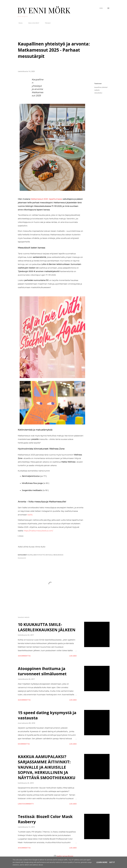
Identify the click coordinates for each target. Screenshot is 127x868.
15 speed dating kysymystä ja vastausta (47, 715)
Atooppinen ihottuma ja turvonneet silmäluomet (42, 671)
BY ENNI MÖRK (44, 10)
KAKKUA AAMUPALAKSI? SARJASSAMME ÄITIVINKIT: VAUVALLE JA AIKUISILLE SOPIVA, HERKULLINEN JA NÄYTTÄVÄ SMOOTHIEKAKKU (47, 767)
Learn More (102, 862)
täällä (30, 515)
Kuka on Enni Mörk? (33, 23)
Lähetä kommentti (26, 804)
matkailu (97, 90)
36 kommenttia (24, 700)
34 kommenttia (24, 848)
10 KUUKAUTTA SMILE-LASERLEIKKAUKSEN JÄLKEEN (47, 627)
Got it (112, 862)
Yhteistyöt (47, 23)
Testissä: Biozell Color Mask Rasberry (45, 819)
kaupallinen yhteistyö (101, 87)
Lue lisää (73, 656)
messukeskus (98, 93)
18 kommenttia (24, 656)
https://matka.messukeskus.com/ (38, 531)
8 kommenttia (24, 744)
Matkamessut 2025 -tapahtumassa (46, 199)
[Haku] (101, 8)
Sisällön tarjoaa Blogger (64, 856)
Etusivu (19, 23)
